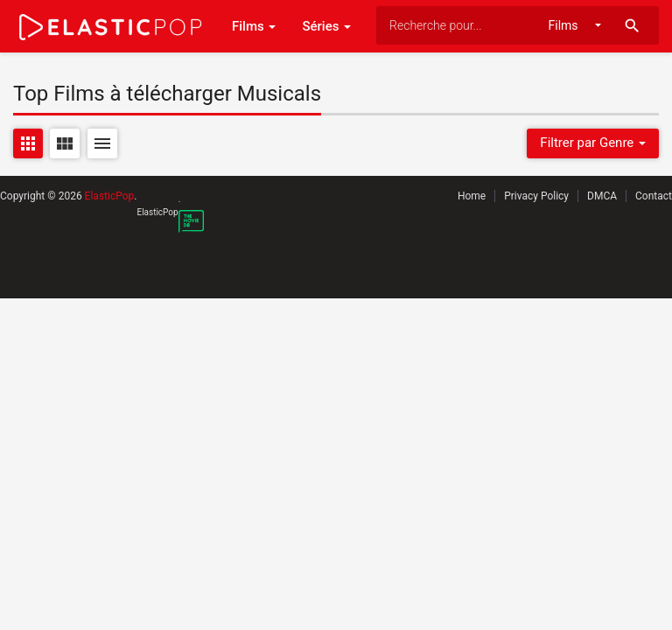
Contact (654, 196)
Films (254, 26)
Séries (326, 26)
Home (472, 196)
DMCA (602, 196)
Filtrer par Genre (593, 143)
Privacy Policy (536, 196)
